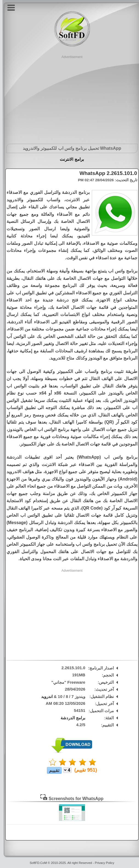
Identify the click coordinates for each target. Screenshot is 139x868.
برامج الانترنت (69, 159)
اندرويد (44, 697)
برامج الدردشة (70, 718)
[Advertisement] (69, 98)
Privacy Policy (102, 863)
